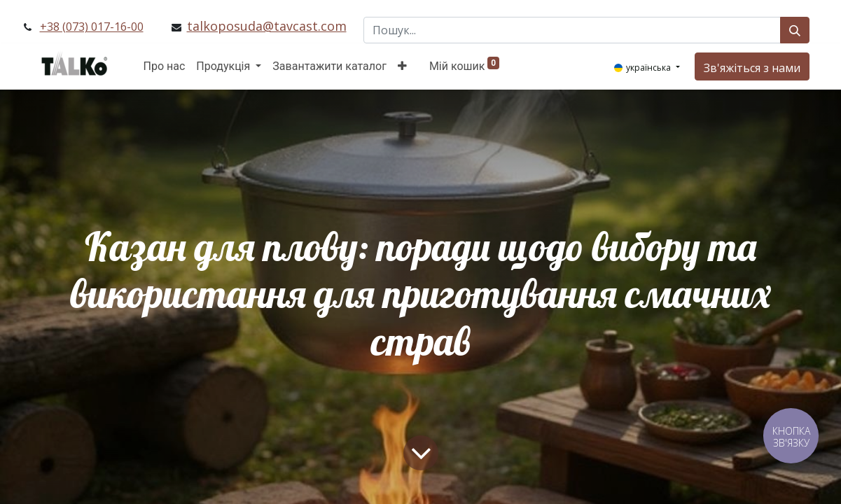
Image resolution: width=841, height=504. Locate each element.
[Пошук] (795, 30)
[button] (402, 66)
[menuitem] (165, 66)
